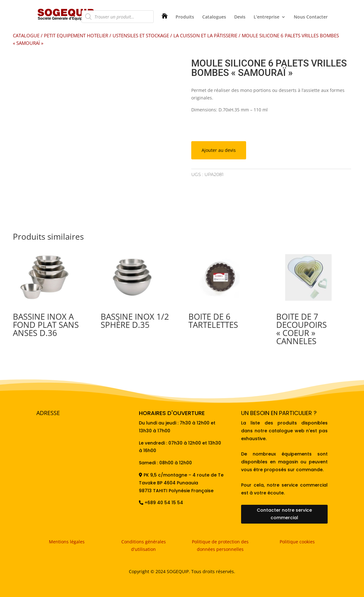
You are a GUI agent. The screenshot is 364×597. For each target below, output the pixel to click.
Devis (240, 17)
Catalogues (214, 17)
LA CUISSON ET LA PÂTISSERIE (205, 35)
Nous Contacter (311, 17)
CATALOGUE (26, 35)
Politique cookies (297, 542)
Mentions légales (67, 542)
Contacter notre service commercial (284, 514)
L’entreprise (266, 17)
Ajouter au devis (219, 150)
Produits (185, 17)
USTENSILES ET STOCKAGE (141, 35)
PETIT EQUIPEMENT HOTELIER (76, 35)
